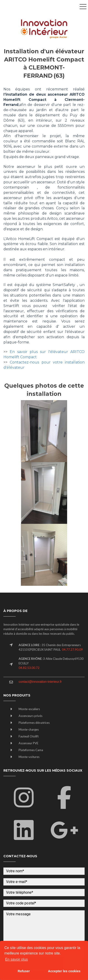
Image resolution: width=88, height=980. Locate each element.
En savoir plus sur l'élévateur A (41, 352)
